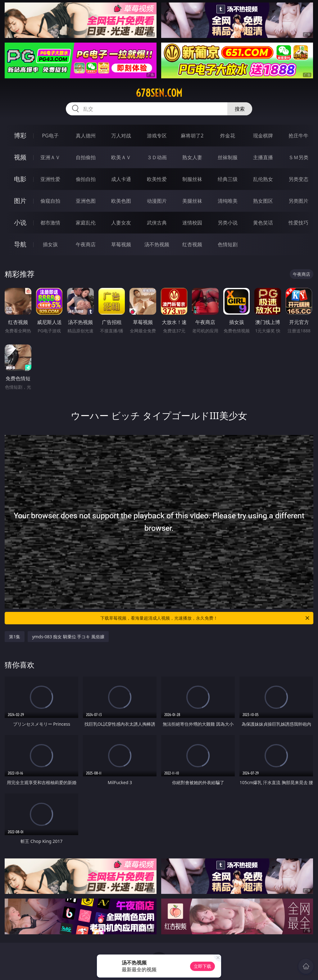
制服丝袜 (192, 179)
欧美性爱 (157, 179)
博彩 (20, 135)
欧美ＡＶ (121, 157)
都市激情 (50, 223)
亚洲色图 (86, 201)
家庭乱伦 (86, 223)
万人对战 (121, 136)
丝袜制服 (228, 157)
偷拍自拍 (86, 179)
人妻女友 (121, 223)
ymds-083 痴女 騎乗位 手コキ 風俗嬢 (68, 637)
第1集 (15, 637)
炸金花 (228, 136)
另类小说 (228, 223)
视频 (20, 157)
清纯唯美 (228, 201)
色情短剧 (228, 244)
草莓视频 (121, 244)
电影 (20, 179)
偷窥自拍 (50, 201)
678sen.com (159, 93)
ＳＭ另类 (298, 157)
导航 (20, 244)
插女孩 (50, 244)
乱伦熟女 (263, 179)
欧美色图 (121, 201)
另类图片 (298, 201)
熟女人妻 (192, 157)
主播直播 (263, 157)
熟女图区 (263, 201)
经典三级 (228, 179)
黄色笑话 (263, 223)
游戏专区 (157, 136)
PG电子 (50, 136)
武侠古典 (157, 223)
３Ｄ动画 (157, 157)
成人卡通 (121, 179)
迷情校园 (192, 223)
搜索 (240, 109)
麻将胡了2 (192, 136)
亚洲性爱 (50, 179)
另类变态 (298, 179)
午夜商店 (86, 244)
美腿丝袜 (192, 201)
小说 (20, 222)
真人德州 (86, 136)
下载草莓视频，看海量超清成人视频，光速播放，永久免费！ (205, 618)
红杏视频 (192, 244)
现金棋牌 (263, 136)
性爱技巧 (298, 223)
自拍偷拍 (86, 157)
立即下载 (202, 966)
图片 (20, 201)
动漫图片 (157, 201)
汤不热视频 (157, 244)
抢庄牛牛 (298, 136)
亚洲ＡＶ (50, 157)
